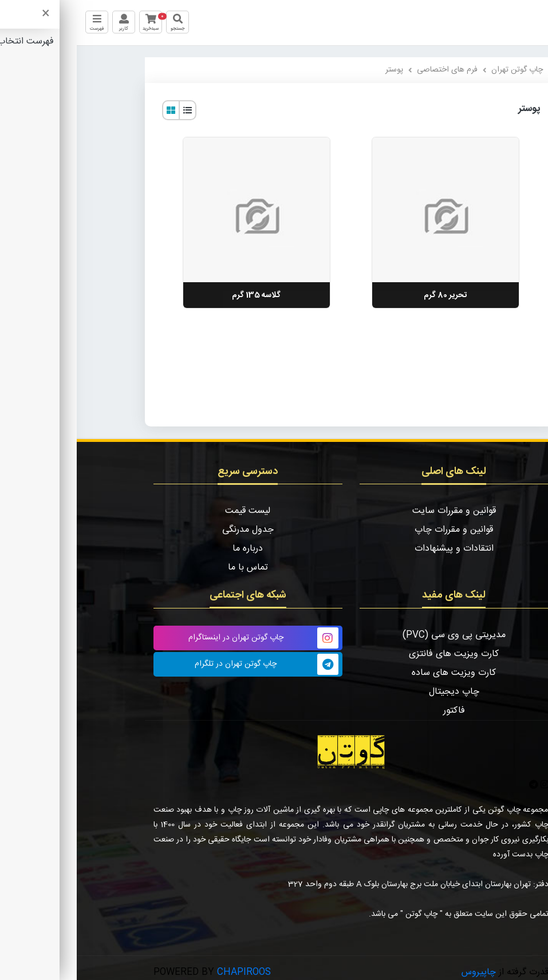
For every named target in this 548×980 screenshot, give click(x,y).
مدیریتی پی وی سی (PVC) (377, 635)
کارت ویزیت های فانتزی (377, 654)
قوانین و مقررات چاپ (377, 530)
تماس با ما (171, 568)
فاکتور (377, 711)
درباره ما (171, 549)
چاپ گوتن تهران (440, 70)
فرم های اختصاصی (370, 70)
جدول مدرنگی (171, 530)
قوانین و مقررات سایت (377, 511)
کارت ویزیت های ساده (377, 673)
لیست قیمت (171, 511)
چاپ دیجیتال (377, 692)
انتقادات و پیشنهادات (377, 549)
